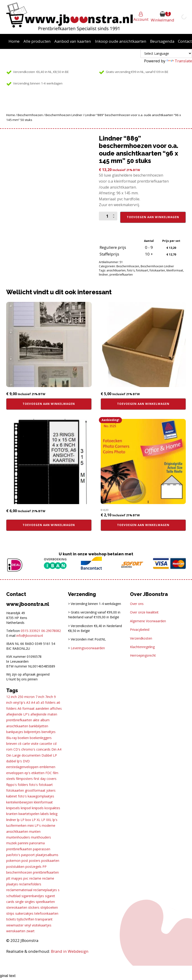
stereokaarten (17, 907)
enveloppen (15, 773)
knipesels (13, 808)
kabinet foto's (16, 796)
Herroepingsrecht (143, 655)
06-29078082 (51, 631)
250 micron (26, 697)
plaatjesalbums (47, 855)
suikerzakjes (24, 913)
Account (141, 19)
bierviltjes (49, 732)
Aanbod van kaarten (73, 41)
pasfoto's (13, 855)
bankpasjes (15, 732)
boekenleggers (41, 738)
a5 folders (48, 702)
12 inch (12, 697)
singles (30, 902)
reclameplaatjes (45, 890)
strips (10, 913)
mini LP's (34, 825)
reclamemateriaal (19, 890)
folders (23, 785)
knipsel (26, 808)
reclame (35, 878)
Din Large (13, 755)
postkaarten (50, 861)
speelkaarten (45, 902)
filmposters (24, 779)
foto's (131, 270)
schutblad (13, 896)
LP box (26, 820)
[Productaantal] (108, 216)
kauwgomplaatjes (41, 796)
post (25, 861)
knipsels (38, 808)
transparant (44, 919)
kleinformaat (175, 270)
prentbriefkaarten (121, 275)
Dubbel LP (49, 755)
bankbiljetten (39, 726)
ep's (27, 773)
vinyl (28, 925)
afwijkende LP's (18, 714)
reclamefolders (30, 884)
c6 (20, 744)
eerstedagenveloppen (22, 767)
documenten (31, 755)
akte (36, 720)
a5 (38, 702)
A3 (28, 702)
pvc (26, 878)
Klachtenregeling (142, 647)
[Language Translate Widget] (166, 53)
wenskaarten (16, 931)
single (19, 902)
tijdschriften (26, 919)
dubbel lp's (14, 761)
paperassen (42, 849)
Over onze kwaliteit (144, 612)
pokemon (13, 861)
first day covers (45, 779)
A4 (33, 702)
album (45, 720)
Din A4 (56, 749)
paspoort (28, 855)
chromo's (28, 749)
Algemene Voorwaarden (148, 621)
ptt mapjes (14, 878)
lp (18, 820)
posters (35, 861)
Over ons (137, 604)
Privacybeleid (140, 630)
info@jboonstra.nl (30, 636)
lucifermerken (16, 825)
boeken (23, 738)
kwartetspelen (29, 814)
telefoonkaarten (46, 913)
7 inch (40, 697)
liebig (54, 814)
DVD (26, 761)
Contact (185, 41)
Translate (179, 61)
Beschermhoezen (30, 115)
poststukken (15, 867)
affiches (56, 708)
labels (45, 814)
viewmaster (15, 925)
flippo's (12, 785)
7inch (49, 697)
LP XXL (46, 820)
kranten (12, 814)
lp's (55, 820)
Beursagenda (162, 41)
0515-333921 (31, 631)
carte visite (30, 744)
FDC (49, 773)
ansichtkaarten (116, 270)
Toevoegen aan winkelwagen (153, 217)
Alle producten (37, 41)
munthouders (41, 837)
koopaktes (52, 808)
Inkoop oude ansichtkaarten (121, 41)
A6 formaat (26, 708)
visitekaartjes (42, 925)
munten (35, 831)
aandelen (42, 708)
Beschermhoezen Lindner (64, 115)
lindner (103, 275)
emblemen (47, 767)
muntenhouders (18, 837)
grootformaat (35, 790)
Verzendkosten (141, 638)
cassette (46, 744)
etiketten (38, 773)
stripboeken (49, 907)
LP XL (36, 820)
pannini (23, 843)
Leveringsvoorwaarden (88, 648)
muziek (12, 843)
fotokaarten (157, 270)
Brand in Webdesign (70, 951)
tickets (11, 919)
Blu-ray (12, 738)
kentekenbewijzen (20, 802)
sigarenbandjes (33, 896)
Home (14, 41)
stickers (34, 907)
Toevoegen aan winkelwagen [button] (49, 404)
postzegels (33, 867)
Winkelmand (162, 20)
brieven (12, 744)
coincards (43, 749)
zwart (30, 931)
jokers (51, 790)
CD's (17, 749)
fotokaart (142, 270)
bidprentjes (32, 732)
